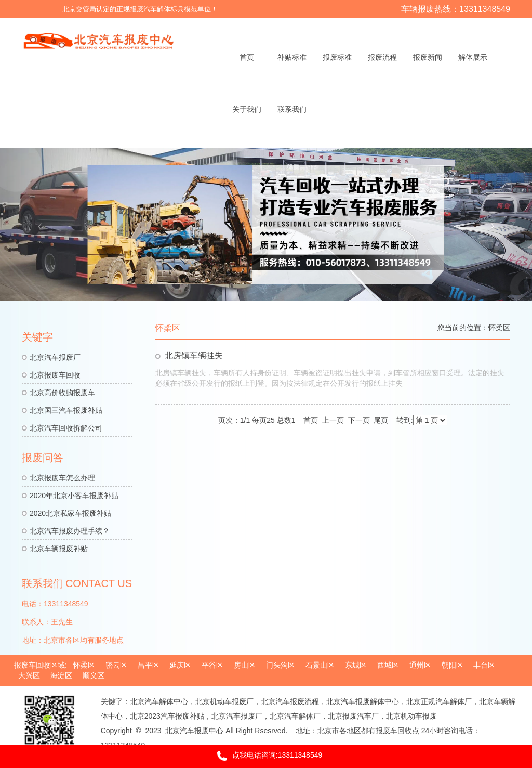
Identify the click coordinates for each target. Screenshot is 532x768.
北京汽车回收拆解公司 (66, 428)
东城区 (356, 665)
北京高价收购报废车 (62, 393)
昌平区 (149, 665)
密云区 (116, 665)
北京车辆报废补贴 (59, 549)
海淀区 (61, 675)
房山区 (245, 665)
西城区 (388, 665)
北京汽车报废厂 (55, 357)
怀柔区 (499, 328)
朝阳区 (453, 665)
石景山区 (320, 665)
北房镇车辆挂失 (194, 355)
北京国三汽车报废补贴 (66, 410)
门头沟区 (281, 665)
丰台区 (484, 665)
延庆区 (180, 665)
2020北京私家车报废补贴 (70, 513)
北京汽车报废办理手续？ (70, 531)
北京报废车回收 (55, 375)
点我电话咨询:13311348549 (266, 756)
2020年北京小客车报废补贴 (74, 496)
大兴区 (29, 675)
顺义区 (94, 675)
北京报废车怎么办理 (62, 478)
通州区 (420, 665)
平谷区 (212, 665)
